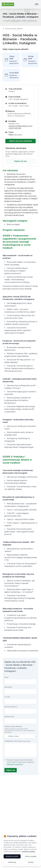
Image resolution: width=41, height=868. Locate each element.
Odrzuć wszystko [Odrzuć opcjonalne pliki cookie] (31, 856)
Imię (7, 677)
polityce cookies (29, 851)
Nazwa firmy (9, 717)
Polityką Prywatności (15, 764)
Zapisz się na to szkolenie (21, 141)
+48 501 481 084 (15, 128)
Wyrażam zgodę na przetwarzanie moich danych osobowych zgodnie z (21, 762)
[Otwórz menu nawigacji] (37, 4)
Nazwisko (9, 687)
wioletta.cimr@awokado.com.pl (20, 126)
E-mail (7, 697)
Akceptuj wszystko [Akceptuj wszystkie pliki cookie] (12, 856)
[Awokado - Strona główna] (8, 4)
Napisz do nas (20, 161)
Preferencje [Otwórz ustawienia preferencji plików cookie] (12, 862)
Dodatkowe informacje (17, 741)
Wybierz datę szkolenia (20, 729)
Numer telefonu (11, 707)
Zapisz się (11, 770)
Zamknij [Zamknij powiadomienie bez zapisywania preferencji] (31, 862)
